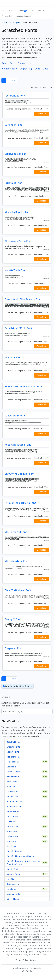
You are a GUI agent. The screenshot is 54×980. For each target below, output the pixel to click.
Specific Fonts (13, 869)
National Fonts (13, 894)
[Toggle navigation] (5, 3)
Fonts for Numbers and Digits (20, 856)
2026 (46, 69)
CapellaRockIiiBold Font (18, 328)
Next (14, 81)
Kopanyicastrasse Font (18, 445)
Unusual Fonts (13, 772)
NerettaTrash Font (15, 270)
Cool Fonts (11, 767)
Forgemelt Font (14, 648)
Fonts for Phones (14, 851)
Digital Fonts (12, 836)
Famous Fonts (13, 762)
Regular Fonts (13, 777)
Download (42, 113)
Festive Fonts (12, 792)
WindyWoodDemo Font (18, 241)
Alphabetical (7, 16)
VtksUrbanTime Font (17, 561)
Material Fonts (13, 874)
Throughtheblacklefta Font (20, 503)
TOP (32, 11)
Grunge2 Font (13, 619)
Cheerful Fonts (13, 747)
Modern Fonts (13, 811)
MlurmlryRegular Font (17, 212)
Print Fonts (12, 787)
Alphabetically (9, 69)
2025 (38, 69)
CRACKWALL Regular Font (19, 474)
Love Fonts (11, 889)
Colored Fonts (13, 899)
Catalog (12, 11)
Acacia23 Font (13, 357)
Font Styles (11, 879)
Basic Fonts (12, 782)
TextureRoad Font (15, 96)
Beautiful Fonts (13, 742)
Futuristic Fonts (14, 826)
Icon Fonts (11, 841)
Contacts (34, 960)
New (23, 11)
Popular (41, 11)
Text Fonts (11, 846)
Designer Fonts (13, 757)
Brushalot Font (13, 183)
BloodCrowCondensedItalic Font (23, 386)
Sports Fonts (12, 816)
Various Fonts (13, 797)
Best (12, 63)
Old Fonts (11, 821)
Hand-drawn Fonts (15, 802)
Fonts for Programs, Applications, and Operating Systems (24, 863)
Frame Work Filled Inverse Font (23, 299)
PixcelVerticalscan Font (18, 590)
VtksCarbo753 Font (16, 532)
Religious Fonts (13, 884)
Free (4, 11)
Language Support (23, 16)
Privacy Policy (22, 960)
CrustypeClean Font (16, 154)
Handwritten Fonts (15, 807)
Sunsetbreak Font (15, 416)
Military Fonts (13, 752)
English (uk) (26, 69)
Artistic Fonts (12, 831)
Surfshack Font (13, 125)
